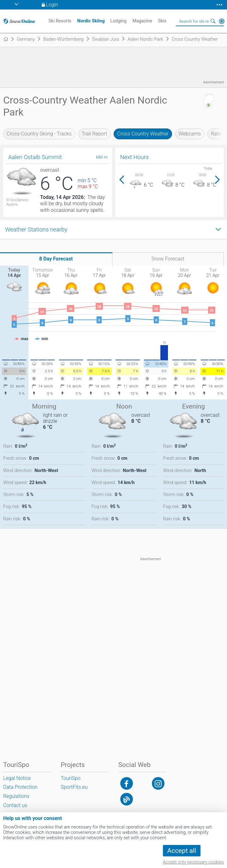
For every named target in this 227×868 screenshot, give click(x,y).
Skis (162, 21)
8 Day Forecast (56, 259)
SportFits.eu (74, 787)
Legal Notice (17, 778)
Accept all (182, 851)
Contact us (15, 805)
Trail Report (95, 134)
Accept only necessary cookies (193, 862)
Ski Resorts (60, 21)
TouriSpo (71, 778)
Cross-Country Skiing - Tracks (39, 134)
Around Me (222, 21)
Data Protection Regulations (20, 792)
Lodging (118, 21)
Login (52, 5)
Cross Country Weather (143, 134)
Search (213, 21)
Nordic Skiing (91, 21)
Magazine (142, 21)
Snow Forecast (168, 259)
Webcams (190, 134)
